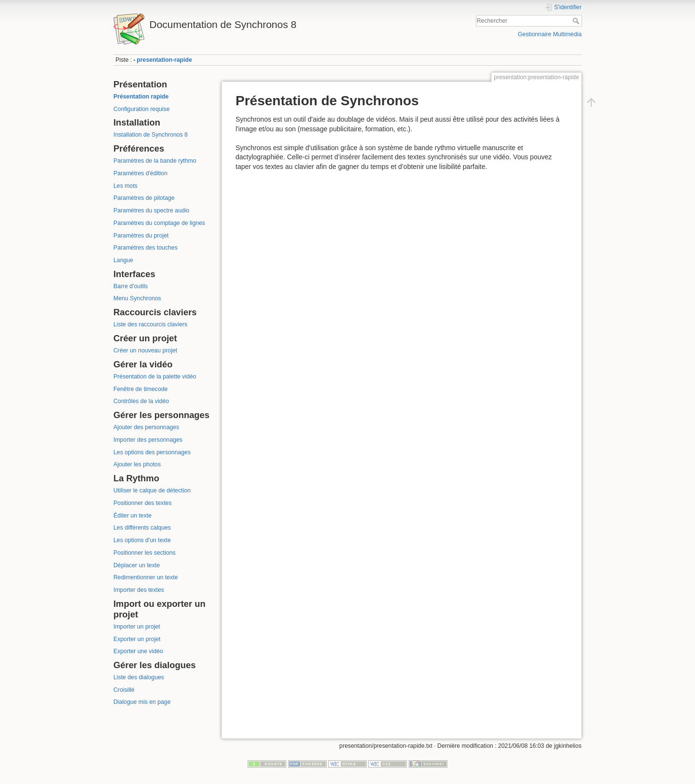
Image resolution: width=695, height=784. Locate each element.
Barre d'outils (131, 286)
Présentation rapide (141, 97)
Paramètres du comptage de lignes (159, 223)
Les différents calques (142, 528)
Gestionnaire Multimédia (550, 34)
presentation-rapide (164, 60)
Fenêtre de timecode (140, 389)
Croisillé (124, 690)
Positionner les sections (145, 553)
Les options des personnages (152, 452)
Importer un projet (137, 627)
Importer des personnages (148, 440)
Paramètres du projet (141, 236)
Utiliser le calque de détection (152, 490)
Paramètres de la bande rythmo (155, 161)
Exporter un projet (137, 639)
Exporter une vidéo (138, 651)
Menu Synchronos (137, 298)
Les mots (125, 186)
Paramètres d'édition (140, 173)
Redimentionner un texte (146, 577)
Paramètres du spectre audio (151, 210)
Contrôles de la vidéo (141, 401)
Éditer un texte (132, 516)
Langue (123, 260)
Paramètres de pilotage (144, 198)
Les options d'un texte (142, 540)
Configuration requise (141, 109)
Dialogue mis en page (142, 702)
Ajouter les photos (137, 464)
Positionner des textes (143, 503)
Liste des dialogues (139, 677)
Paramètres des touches (146, 248)
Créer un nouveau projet (145, 350)
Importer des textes (139, 590)
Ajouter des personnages (146, 427)
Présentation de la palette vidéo (155, 377)
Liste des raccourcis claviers (150, 324)
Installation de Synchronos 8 (151, 135)
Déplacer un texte (137, 565)
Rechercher (577, 21)
